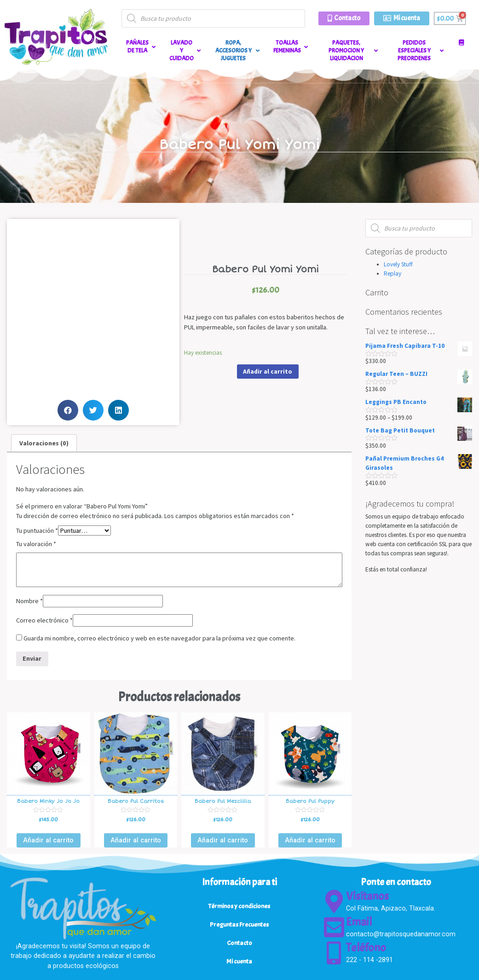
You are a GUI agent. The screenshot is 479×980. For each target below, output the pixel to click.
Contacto (239, 943)
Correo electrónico (44, 620)
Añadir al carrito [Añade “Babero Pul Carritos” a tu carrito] (136, 840)
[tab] (44, 443)
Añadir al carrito (268, 371)
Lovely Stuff (398, 264)
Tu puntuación (37, 530)
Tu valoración (36, 544)
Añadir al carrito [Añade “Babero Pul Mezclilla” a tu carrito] (223, 840)
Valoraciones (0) (44, 443)
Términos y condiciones (239, 906)
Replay (392, 274)
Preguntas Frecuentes (239, 924)
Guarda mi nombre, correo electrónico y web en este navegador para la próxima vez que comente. (159, 638)
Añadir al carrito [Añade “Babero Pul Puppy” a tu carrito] (310, 840)
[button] (344, 18)
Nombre (29, 601)
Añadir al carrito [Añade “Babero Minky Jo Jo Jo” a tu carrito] (48, 840)
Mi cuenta (239, 961)
